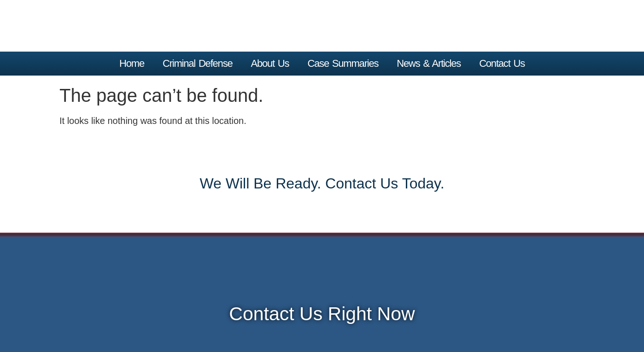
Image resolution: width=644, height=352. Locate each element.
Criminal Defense (198, 63)
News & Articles (429, 63)
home (132, 63)
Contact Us (502, 63)
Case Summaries (343, 63)
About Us (270, 63)
